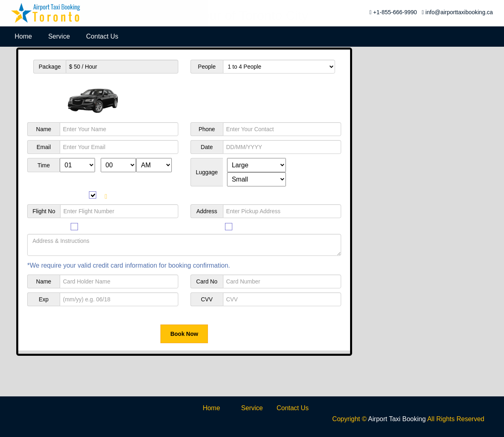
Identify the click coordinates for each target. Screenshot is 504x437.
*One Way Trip (320, 347)
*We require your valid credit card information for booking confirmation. (129, 265)
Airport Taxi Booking (397, 419)
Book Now (184, 334)
